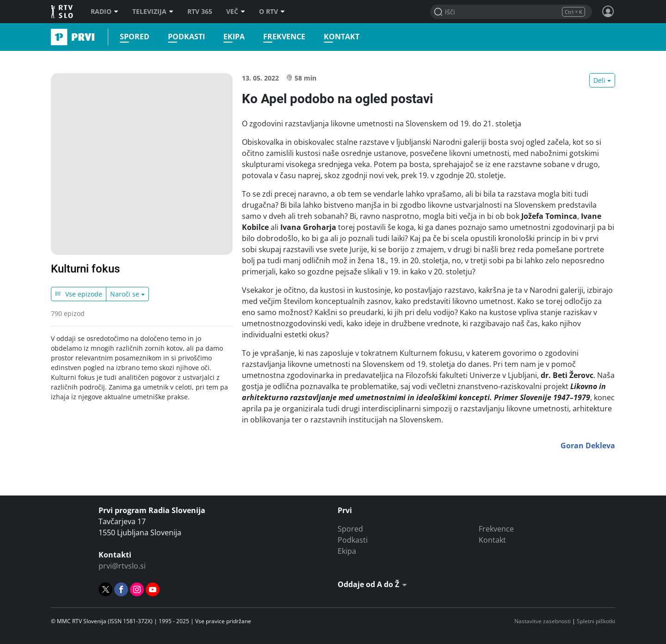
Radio (105, 12)
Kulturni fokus (85, 269)
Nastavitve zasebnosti (543, 621)
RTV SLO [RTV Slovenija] (63, 12)
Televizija (153, 12)
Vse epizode (79, 294)
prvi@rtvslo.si (122, 566)
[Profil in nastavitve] (608, 12)
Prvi (54, 37)
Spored (135, 37)
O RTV (272, 12)
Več (236, 12)
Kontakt (342, 37)
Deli (599, 80)
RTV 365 (200, 12)
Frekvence (284, 37)
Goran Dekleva (588, 446)
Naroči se (125, 294)
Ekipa (234, 37)
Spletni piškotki (596, 621)
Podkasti (186, 37)
